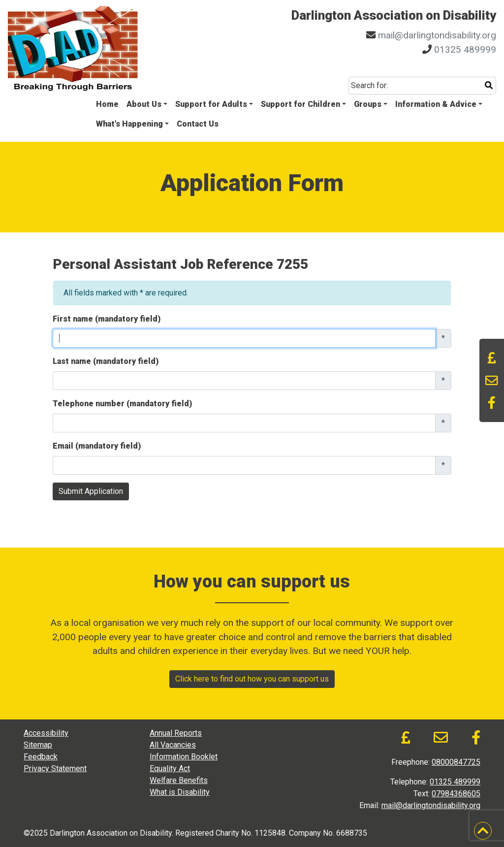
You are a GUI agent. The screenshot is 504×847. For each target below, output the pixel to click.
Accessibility (46, 733)
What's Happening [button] (129, 124)
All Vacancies (173, 745)
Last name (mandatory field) (106, 361)
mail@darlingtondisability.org (437, 35)
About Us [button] (144, 104)
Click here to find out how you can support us (252, 679)
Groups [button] (368, 104)
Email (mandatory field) (97, 446)
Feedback (41, 757)
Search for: (369, 85)
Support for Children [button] (300, 104)
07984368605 (456, 794)
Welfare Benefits (179, 780)
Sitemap (38, 745)
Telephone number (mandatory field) (122, 404)
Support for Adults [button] (211, 104)
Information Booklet (184, 757)
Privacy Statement (55, 768)
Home (107, 104)
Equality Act (170, 768)
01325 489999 (465, 49)
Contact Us (198, 124)
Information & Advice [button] (436, 104)
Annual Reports (176, 733)
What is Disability (180, 792)
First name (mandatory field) (107, 319)
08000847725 (456, 762)
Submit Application (91, 491)
